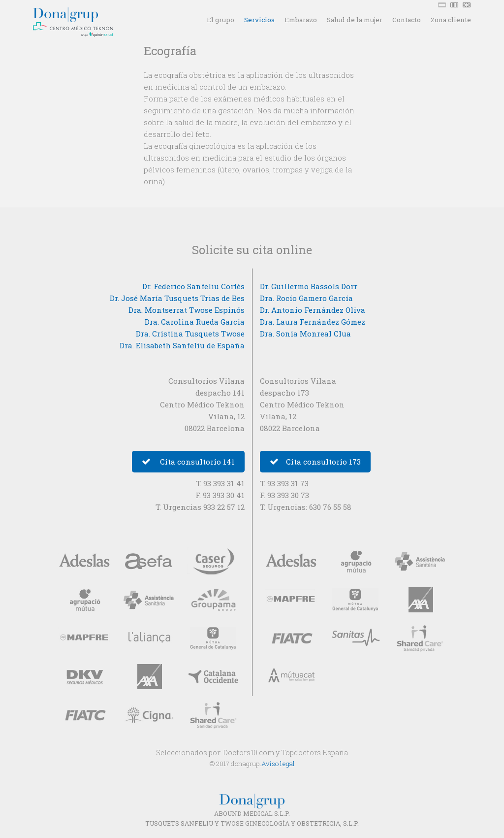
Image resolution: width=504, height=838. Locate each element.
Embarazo (301, 20)
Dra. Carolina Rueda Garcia (195, 322)
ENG (468, 5)
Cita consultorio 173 (315, 462)
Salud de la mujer (355, 20)
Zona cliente (451, 20)
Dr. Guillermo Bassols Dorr (309, 286)
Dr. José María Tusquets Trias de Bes (177, 298)
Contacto (407, 20)
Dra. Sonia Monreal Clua (305, 334)
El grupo (220, 20)
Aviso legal (278, 764)
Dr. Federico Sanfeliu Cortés (193, 286)
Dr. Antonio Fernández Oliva (313, 310)
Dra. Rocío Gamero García (306, 298)
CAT (455, 5)
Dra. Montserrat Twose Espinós (187, 310)
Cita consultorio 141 (188, 462)
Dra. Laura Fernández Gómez (313, 322)
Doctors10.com (249, 753)
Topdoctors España (315, 753)
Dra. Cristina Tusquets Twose (190, 334)
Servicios (259, 20)
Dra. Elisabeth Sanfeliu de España (182, 345)
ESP (443, 5)
